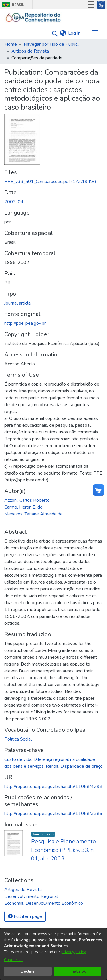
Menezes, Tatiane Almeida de (34, 514)
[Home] (33, 17)
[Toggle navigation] (95, 33)
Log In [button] (75, 33)
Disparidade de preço (82, 766)
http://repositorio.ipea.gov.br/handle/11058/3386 (53, 814)
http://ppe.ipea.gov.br (25, 323)
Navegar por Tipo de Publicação (52, 44)
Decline (28, 971)
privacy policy (73, 952)
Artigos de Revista (30, 51)
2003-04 (14, 202)
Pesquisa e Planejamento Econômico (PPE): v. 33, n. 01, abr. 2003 (63, 850)
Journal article (18, 303)
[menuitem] (63, 33)
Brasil (12, 5)
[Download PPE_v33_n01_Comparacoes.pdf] (50, 182)
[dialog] (53, 954)
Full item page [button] (25, 916)
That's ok (77, 971)
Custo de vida (18, 759)
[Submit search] (53, 33)
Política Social (18, 739)
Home (11, 44)
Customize (13, 960)
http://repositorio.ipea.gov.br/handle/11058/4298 (53, 787)
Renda (52, 766)
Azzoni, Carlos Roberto (27, 500)
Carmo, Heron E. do (23, 507)
